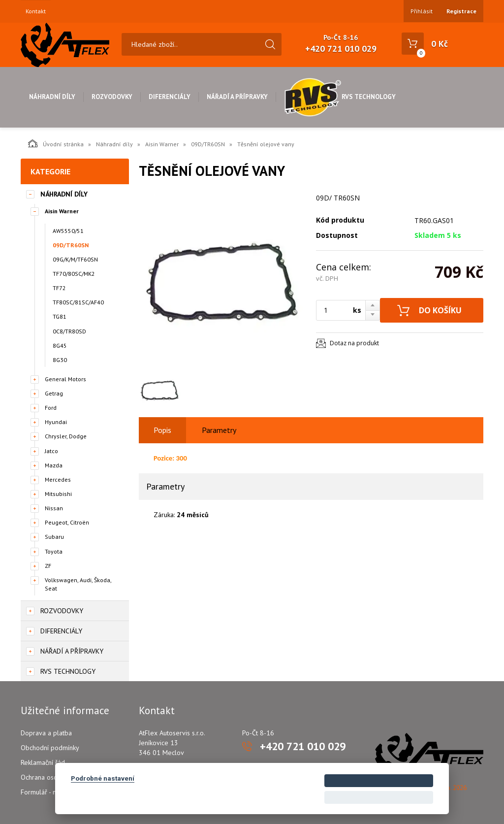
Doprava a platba (46, 733)
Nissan (54, 508)
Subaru (54, 537)
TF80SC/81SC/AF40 (78, 302)
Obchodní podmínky (50, 748)
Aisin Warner (162, 144)
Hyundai (56, 422)
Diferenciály (170, 97)
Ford (51, 408)
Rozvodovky (112, 97)
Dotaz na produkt (354, 343)
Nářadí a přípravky (237, 97)
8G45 (60, 346)
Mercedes (58, 479)
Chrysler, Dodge (66, 436)
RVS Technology (340, 97)
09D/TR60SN (208, 144)
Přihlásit (422, 11)
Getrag (54, 393)
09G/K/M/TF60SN (75, 259)
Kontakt (36, 11)
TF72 (59, 288)
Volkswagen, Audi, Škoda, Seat (78, 584)
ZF (48, 566)
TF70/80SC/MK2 (74, 274)
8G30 (60, 360)
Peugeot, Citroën (67, 522)
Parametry (219, 430)
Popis (162, 430)
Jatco (51, 451)
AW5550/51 (68, 231)
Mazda (54, 465)
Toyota (54, 551)
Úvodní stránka (56, 143)
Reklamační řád (43, 762)
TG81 (60, 316)
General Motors (65, 379)
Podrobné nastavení (103, 778)
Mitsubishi (58, 494)
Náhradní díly (52, 97)
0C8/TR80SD (69, 331)
